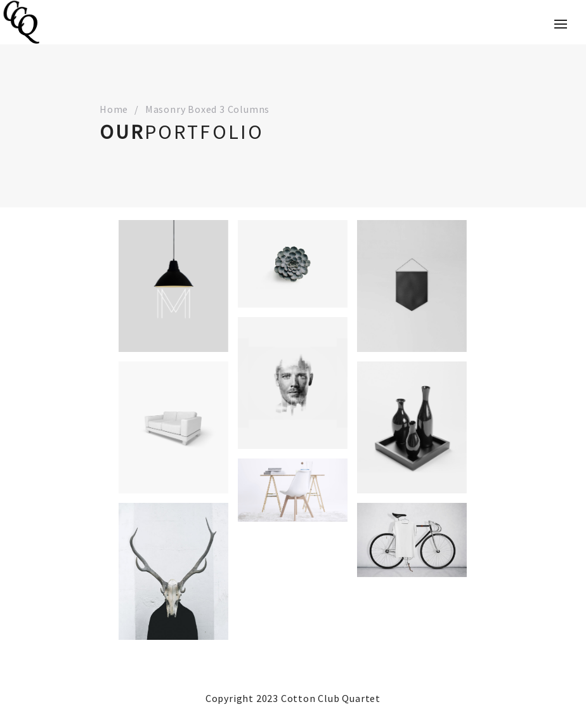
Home (114, 109)
